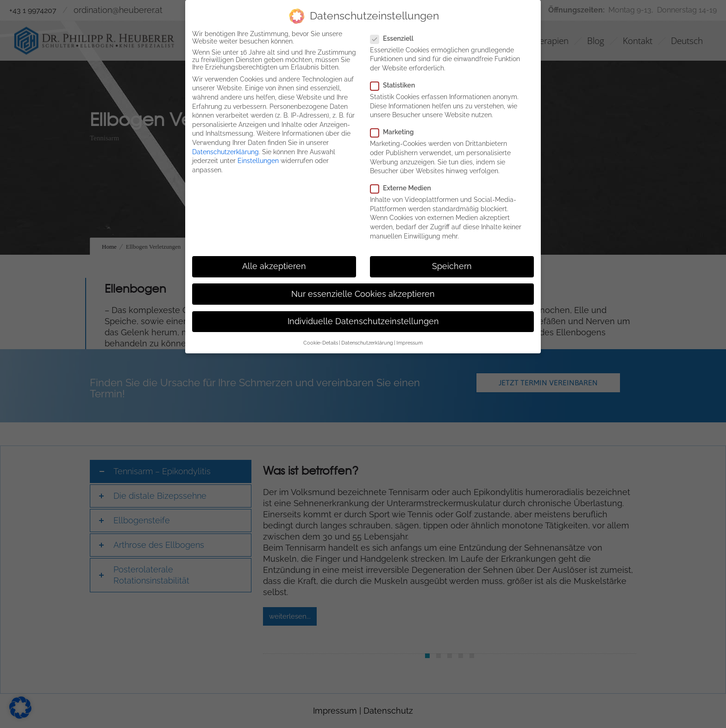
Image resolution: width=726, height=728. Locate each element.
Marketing (395, 132)
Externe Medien (404, 188)
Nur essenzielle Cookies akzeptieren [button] (363, 294)
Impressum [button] (410, 343)
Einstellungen (258, 161)
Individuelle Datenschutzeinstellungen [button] (363, 321)
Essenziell (395, 38)
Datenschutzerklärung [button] (367, 343)
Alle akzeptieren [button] (274, 266)
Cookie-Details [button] (321, 343)
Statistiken (395, 85)
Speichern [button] (452, 266)
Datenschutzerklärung (225, 152)
